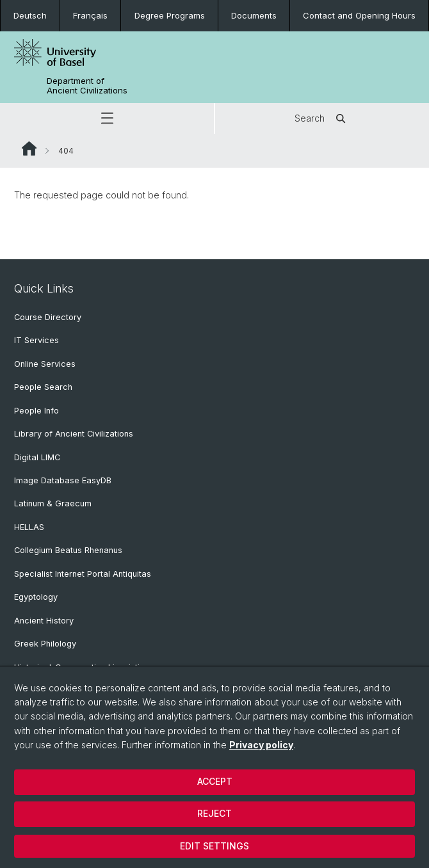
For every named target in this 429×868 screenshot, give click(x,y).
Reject (214, 813)
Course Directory (48, 317)
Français (90, 15)
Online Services (45, 364)
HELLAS (29, 527)
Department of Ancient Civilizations (87, 86)
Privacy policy (261, 745)
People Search (43, 387)
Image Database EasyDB (63, 480)
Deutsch (30, 15)
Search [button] (322, 118)
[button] (107, 118)
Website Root (29, 149)
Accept (215, 781)
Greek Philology (45, 644)
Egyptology (36, 597)
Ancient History (44, 621)
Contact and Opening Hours (359, 15)
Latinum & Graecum (53, 503)
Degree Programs (170, 15)
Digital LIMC (37, 457)
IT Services (36, 340)
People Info (36, 411)
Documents (254, 15)
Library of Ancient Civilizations (74, 434)
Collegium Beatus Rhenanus (68, 550)
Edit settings (214, 846)
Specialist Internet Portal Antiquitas (83, 574)
